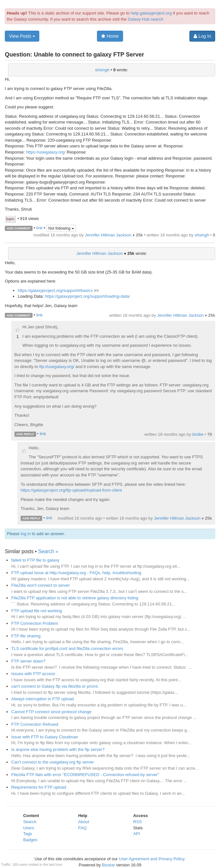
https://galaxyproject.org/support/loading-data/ (88, 296)
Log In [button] (202, 36)
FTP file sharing (26, 636)
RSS (137, 822)
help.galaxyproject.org (151, 13)
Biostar (109, 865)
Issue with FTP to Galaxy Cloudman (45, 737)
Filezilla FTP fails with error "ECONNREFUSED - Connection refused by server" (85, 775)
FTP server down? (28, 661)
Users (29, 828)
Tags (28, 834)
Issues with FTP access (33, 674)
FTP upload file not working (37, 611)
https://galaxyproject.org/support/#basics (55, 290)
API (136, 834)
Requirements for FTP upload (39, 787)
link (40, 228)
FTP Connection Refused (35, 724)
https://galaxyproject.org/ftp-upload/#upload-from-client (71, 490)
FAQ (82, 828)
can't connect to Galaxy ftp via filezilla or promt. (55, 686)
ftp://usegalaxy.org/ (57, 367)
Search (30, 822)
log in (26, 534)
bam (10, 219)
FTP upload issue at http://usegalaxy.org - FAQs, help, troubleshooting (76, 573)
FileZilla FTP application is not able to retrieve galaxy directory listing (75, 598)
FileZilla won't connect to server (41, 585)
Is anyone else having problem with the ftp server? (58, 749)
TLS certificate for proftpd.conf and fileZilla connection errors (67, 649)
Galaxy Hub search (145, 19)
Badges (30, 840)
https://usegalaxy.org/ (46, 152)
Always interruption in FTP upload (43, 699)
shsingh (102, 70)
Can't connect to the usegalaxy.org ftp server (53, 762)
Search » (48, 551)
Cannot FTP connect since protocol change (51, 712)
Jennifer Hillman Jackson (108, 235)
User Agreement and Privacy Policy (152, 859)
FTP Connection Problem (35, 623)
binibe (198, 434)
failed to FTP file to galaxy (35, 560)
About (84, 822)
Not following (61, 228)
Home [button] (110, 36)
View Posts (22, 36)
